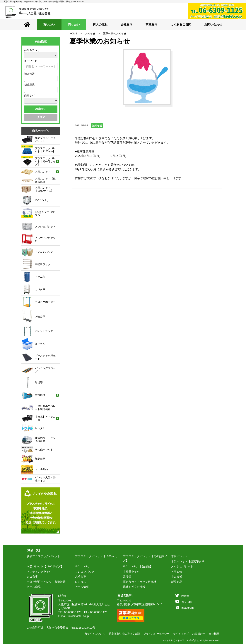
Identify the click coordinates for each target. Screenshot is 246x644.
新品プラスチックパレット (43, 556)
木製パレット (179, 556)
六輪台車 (81, 577)
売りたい (74, 25)
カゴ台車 (32, 577)
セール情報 (82, 587)
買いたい (49, 25)
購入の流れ (100, 25)
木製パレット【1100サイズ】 (45, 566)
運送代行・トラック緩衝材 (140, 582)
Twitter (182, 596)
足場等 (127, 577)
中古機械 (177, 577)
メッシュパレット (182, 566)
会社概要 (214, 634)
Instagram (185, 608)
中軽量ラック (131, 572)
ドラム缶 (177, 572)
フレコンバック (85, 572)
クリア (41, 117)
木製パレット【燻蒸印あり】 (189, 561)
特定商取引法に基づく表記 (124, 634)
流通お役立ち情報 (134, 587)
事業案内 (151, 25)
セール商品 (34, 587)
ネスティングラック (39, 572)
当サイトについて (95, 634)
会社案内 (127, 25)
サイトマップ (181, 634)
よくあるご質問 (181, 25)
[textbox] (26, 79)
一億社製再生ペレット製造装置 (46, 582)
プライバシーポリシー (156, 634)
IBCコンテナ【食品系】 (138, 566)
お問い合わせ (213, 25)
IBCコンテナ (83, 566)
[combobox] (41, 79)
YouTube (184, 602)
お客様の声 (199, 634)
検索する (41, 109)
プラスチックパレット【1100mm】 (97, 556)
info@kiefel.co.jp (79, 616)
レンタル (81, 582)
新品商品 (177, 582)
